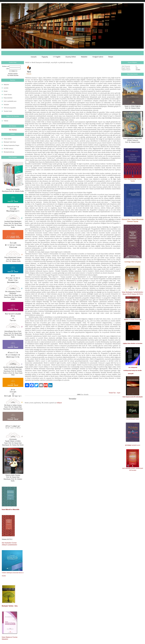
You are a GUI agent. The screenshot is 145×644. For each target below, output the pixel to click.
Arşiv (119, 393)
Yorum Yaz (112, 393)
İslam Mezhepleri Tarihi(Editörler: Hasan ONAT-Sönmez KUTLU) (133, 293)
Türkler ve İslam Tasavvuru (133, 319)
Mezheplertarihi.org (9, 152)
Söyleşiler (6, 105)
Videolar (6, 121)
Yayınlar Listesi (8, 111)
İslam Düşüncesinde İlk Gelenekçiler (133, 397)
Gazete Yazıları (8, 95)
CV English (57, 57)
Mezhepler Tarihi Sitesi (10, 142)
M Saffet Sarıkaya (8, 149)
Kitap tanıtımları (8, 98)
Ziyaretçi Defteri (71, 57)
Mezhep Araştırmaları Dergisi (11, 145)
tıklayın (59, 403)
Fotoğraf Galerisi (98, 57)
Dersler (6, 91)
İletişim (111, 57)
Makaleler (84, 57)
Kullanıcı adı (6, 66)
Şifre (8, 69)
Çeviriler (6, 88)
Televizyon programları (10, 108)
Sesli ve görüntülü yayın (10, 101)
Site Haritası (13, 130)
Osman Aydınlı (8, 139)
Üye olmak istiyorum (13, 75)
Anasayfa (33, 57)
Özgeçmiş (45, 57)
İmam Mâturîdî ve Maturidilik (10, 510)
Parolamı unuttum (13, 74)
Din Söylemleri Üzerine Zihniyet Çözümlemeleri (9, 544)
